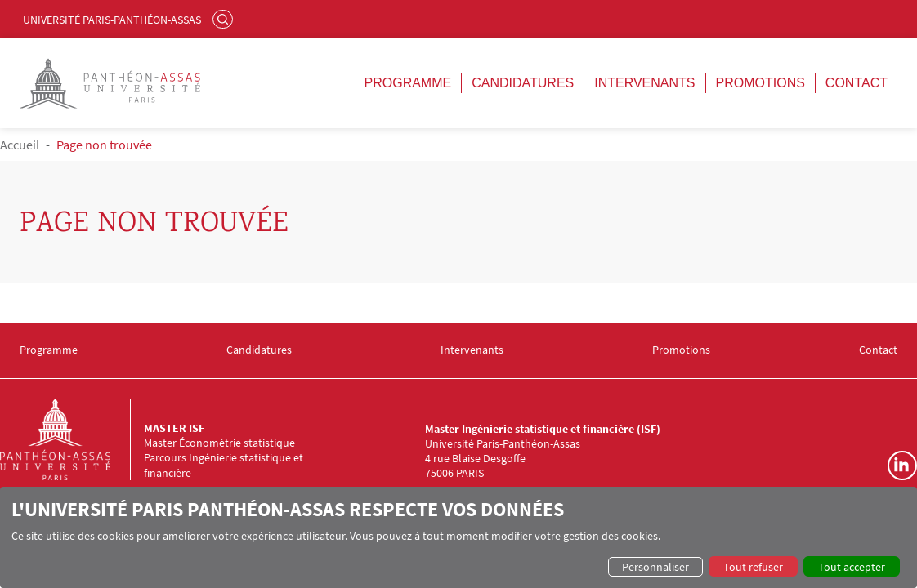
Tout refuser (753, 567)
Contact (857, 83)
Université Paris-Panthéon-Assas (112, 20)
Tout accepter (852, 567)
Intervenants (644, 83)
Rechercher (225, 19)
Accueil (20, 145)
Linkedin (902, 465)
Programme (408, 83)
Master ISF (174, 428)
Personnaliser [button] (655, 567)
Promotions (760, 83)
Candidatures (523, 83)
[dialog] (458, 537)
